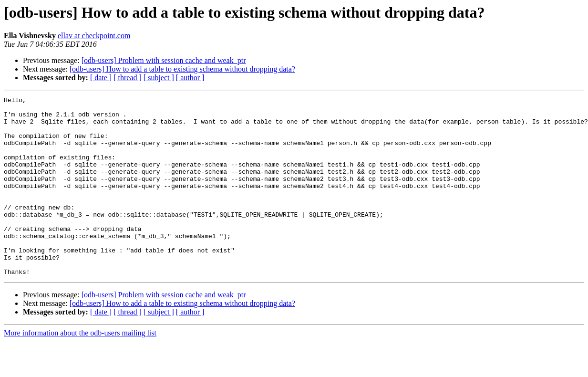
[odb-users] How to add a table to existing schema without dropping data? (182, 69)
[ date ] (101, 78)
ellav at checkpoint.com (94, 36)
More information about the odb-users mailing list (80, 369)
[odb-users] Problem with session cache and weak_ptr (164, 60)
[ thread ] (128, 78)
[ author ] (190, 78)
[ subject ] (159, 78)
